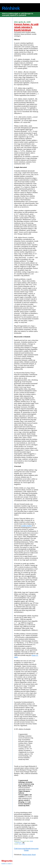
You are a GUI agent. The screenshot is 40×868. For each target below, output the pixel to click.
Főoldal (26, 850)
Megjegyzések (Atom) (29, 855)
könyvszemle (22, 844)
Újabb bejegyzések (20, 849)
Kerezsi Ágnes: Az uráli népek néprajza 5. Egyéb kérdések (26, 27)
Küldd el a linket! (7, 864)
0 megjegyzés (18, 842)
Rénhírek (11, 8)
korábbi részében (26, 526)
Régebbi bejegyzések (32, 849)
